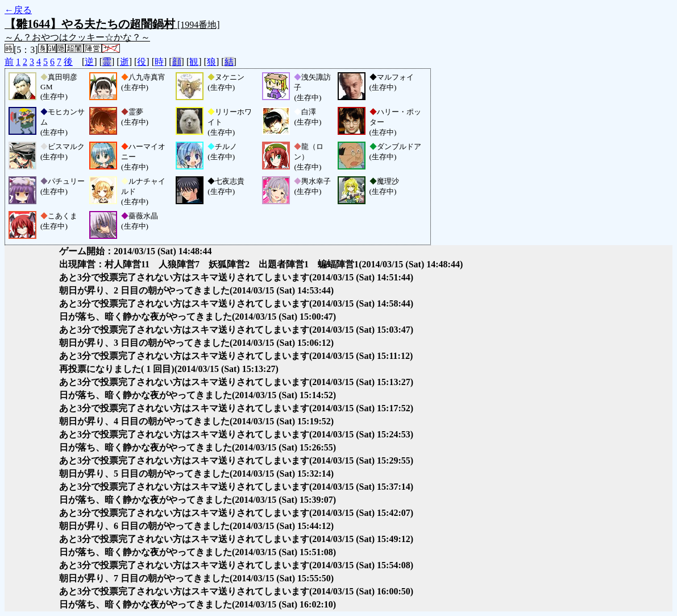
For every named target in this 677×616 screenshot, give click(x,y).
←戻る (18, 10)
